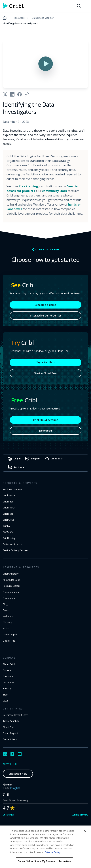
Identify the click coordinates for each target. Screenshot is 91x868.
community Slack (55, 191)
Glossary (7, 622)
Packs (6, 629)
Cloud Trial (9, 727)
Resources (19, 18)
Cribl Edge (8, 502)
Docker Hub (9, 641)
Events (6, 610)
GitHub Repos (10, 635)
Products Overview (13, 489)
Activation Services (12, 544)
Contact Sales (10, 739)
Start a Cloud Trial (45, 373)
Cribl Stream (9, 495)
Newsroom (9, 676)
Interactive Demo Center (46, 316)
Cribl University (11, 574)
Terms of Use (43, 861)
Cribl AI (7, 526)
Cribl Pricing (9, 538)
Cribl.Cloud (9, 520)
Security (7, 688)
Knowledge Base (11, 580)
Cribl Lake (8, 514)
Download (46, 431)
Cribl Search (9, 508)
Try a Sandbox (46, 362)
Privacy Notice (65, 861)
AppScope (8, 532)
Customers (9, 683)
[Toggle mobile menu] (87, 6)
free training (28, 186)
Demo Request (10, 733)
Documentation (11, 592)
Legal (6, 701)
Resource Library (12, 586)
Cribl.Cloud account (45, 420)
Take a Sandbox (11, 721)
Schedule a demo (45, 305)
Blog (5, 604)
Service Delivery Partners (16, 550)
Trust (6, 695)
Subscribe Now (18, 774)
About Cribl (9, 664)
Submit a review (80, 815)
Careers (7, 670)
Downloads (9, 598)
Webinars (8, 616)
